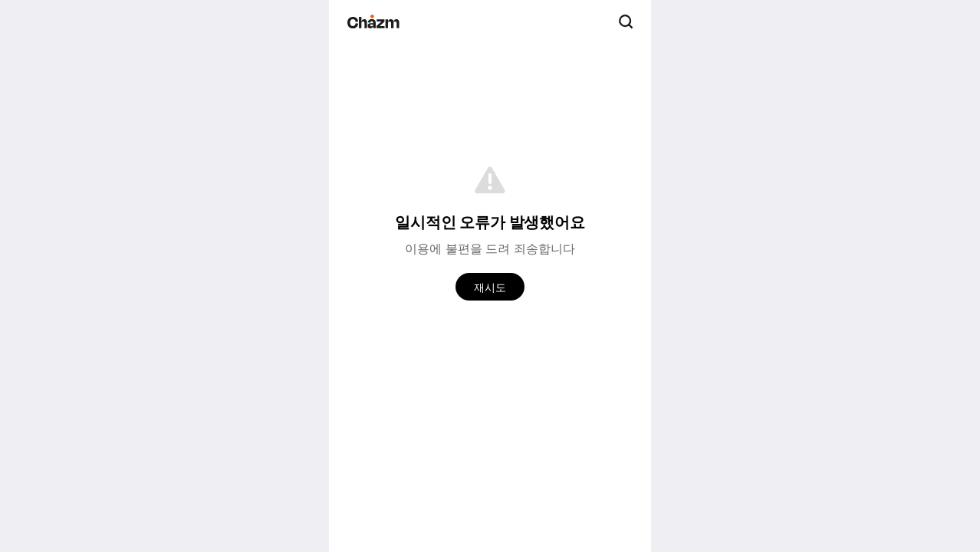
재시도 (490, 287)
